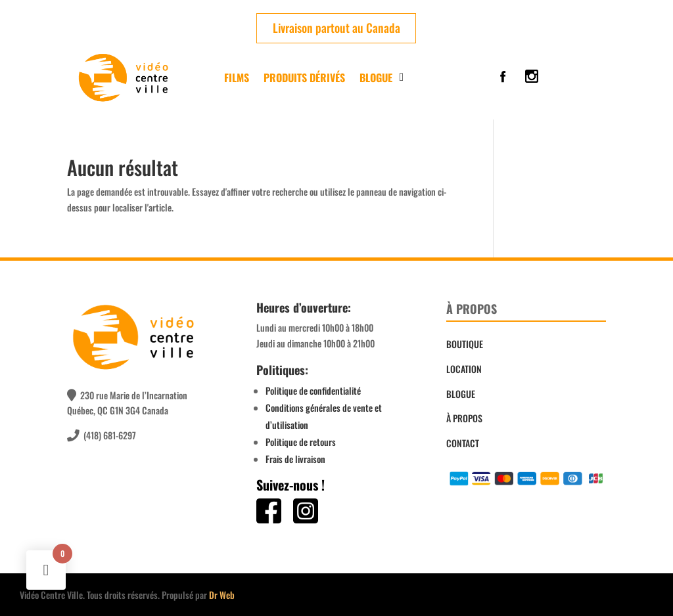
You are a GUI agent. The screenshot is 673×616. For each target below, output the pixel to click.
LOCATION (464, 369)
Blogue (376, 77)
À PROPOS (464, 418)
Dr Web (222, 595)
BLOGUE (461, 394)
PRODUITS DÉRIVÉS (304, 77)
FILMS (237, 77)
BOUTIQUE (465, 344)
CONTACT (463, 443)
